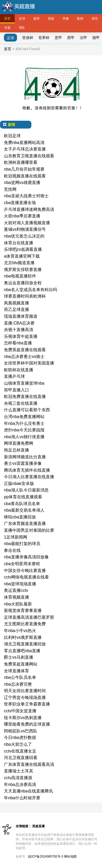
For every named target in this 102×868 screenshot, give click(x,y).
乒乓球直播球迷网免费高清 (29, 209)
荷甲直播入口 (16, 390)
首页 (7, 19)
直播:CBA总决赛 (19, 323)
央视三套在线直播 (21, 403)
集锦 (80, 19)
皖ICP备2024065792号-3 (46, 857)
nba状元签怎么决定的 (24, 236)
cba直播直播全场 (20, 203)
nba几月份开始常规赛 (24, 169)
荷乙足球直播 (16, 309)
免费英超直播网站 (21, 664)
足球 (22, 19)
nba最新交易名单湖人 (24, 510)
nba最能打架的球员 (22, 544)
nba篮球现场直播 (20, 584)
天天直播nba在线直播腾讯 (28, 791)
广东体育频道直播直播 (25, 523)
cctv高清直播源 (18, 778)
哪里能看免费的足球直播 (27, 724)
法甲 (83, 38)
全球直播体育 (16, 671)
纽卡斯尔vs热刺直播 (23, 718)
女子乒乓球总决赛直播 (25, 149)
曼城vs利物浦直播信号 (25, 229)
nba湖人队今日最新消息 (26, 490)
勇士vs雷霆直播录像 (23, 463)
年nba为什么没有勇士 (24, 423)
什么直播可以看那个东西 (27, 410)
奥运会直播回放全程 (23, 283)
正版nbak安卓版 (19, 484)
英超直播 (38, 826)
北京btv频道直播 (19, 263)
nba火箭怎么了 (18, 744)
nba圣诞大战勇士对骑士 (26, 196)
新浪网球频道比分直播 (25, 457)
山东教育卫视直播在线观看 (29, 156)
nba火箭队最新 (18, 604)
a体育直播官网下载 (22, 256)
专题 (7, 28)
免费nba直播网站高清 (24, 143)
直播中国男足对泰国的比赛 (29, 530)
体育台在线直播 (19, 243)
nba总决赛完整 (18, 684)
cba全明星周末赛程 (22, 564)
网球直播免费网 (19, 443)
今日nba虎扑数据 (20, 737)
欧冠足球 (12, 136)
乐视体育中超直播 (21, 336)
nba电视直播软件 (20, 276)
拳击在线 (12, 550)
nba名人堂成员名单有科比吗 (30, 290)
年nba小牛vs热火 (20, 631)
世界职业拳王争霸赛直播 (27, 704)
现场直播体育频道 (21, 316)
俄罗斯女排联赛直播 (23, 270)
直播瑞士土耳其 (19, 771)
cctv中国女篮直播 (20, 711)
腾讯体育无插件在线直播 (27, 470)
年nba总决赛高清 (20, 785)
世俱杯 (28, 38)
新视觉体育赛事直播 (23, 611)
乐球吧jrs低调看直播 (23, 249)
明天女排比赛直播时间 (25, 691)
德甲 (96, 38)
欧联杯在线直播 (19, 370)
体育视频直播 (16, 597)
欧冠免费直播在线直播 (25, 397)
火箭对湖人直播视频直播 (27, 223)
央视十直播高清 (19, 330)
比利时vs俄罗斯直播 (23, 637)
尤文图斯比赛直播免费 (25, 624)
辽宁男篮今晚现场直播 (25, 698)
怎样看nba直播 (18, 343)
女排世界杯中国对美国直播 (29, 363)
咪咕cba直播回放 (20, 517)
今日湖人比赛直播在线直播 (29, 477)
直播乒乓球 (14, 376)
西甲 (71, 38)
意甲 (58, 38)
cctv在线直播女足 (20, 751)
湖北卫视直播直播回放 (25, 644)
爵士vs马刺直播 (19, 657)
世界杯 (44, 38)
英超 (51, 19)
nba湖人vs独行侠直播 (24, 437)
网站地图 (70, 857)
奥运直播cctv (16, 590)
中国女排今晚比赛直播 (25, 571)
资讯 (95, 19)
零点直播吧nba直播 (22, 651)
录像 (66, 19)
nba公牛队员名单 (20, 677)
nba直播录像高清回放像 (26, 557)
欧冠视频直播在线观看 (25, 176)
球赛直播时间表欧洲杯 (25, 296)
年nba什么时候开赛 (22, 798)
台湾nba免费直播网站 (24, 417)
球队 (22, 28)
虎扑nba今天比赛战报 (24, 430)
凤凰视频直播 (16, 303)
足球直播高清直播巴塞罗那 (29, 617)
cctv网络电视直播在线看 (26, 577)
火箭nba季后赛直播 (22, 216)
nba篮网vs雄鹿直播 (22, 183)
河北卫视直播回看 (21, 758)
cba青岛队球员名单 (22, 504)
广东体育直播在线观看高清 (29, 764)
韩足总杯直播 (16, 450)
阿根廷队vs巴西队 (21, 731)
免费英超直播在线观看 (25, 350)
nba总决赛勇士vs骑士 (24, 357)
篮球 (36, 19)
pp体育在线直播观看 (23, 497)
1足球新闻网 (16, 537)
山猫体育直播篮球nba (24, 383)
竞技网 (10, 189)
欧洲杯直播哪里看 (21, 162)
